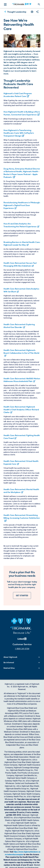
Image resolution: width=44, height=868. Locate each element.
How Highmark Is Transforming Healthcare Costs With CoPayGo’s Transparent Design (19, 133)
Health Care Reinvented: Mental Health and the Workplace (21, 491)
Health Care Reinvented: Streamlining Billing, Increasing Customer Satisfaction (22, 518)
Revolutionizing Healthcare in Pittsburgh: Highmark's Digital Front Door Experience (22, 205)
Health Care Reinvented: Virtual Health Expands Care (21, 462)
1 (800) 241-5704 (22, 649)
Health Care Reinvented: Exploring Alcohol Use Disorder (19, 326)
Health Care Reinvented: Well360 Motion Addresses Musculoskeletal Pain (22, 380)
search (39, 4)
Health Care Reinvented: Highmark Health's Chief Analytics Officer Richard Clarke (21, 409)
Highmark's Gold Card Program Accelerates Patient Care (18, 95)
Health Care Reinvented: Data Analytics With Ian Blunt (21, 290)
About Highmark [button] (10, 657)
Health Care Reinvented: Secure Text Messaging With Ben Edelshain (20, 264)
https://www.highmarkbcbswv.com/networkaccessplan (23, 853)
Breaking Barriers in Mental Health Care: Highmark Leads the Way (22, 243)
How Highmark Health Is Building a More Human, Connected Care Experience (22, 113)
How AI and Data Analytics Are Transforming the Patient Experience (20, 225)
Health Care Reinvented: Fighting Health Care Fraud (22, 437)
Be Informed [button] (9, 662)
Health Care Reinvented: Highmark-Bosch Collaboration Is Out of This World (21, 351)
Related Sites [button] (9, 668)
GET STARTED (22, 595)
